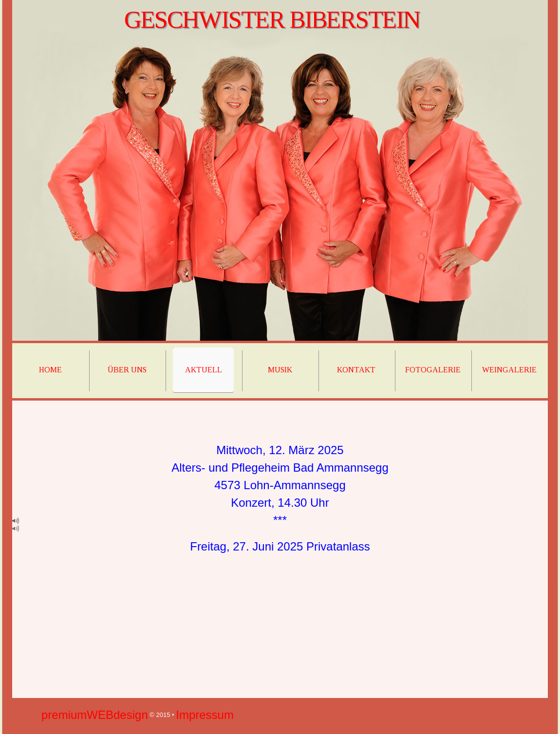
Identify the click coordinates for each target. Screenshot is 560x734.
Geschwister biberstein (272, 19)
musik (280, 370)
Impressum (205, 715)
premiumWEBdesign (95, 715)
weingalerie (509, 370)
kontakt (356, 370)
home (50, 370)
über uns (127, 370)
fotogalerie (433, 370)
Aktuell (204, 370)
